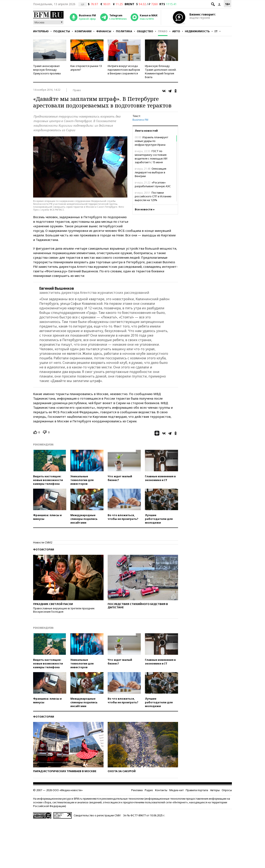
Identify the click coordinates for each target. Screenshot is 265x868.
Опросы (227, 790)
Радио (149, 790)
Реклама (137, 790)
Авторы (215, 790)
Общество (145, 31)
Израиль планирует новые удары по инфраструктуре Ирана (151, 141)
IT (216, 31)
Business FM (140, 120)
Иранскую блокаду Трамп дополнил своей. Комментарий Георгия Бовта (161, 71)
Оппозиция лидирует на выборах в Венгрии (151, 172)
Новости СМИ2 (43, 542)
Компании (83, 31)
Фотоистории (44, 549)
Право (163, 31)
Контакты (161, 790)
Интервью (41, 31)
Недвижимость (197, 31)
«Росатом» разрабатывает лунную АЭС (153, 184)
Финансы (104, 31)
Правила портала (197, 790)
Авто (176, 31)
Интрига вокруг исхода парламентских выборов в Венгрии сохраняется (124, 70)
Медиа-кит (176, 790)
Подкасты (62, 31)
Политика (124, 31)
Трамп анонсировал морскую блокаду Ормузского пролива (47, 70)
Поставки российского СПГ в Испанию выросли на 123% (153, 196)
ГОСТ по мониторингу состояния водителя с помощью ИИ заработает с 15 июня (151, 157)
